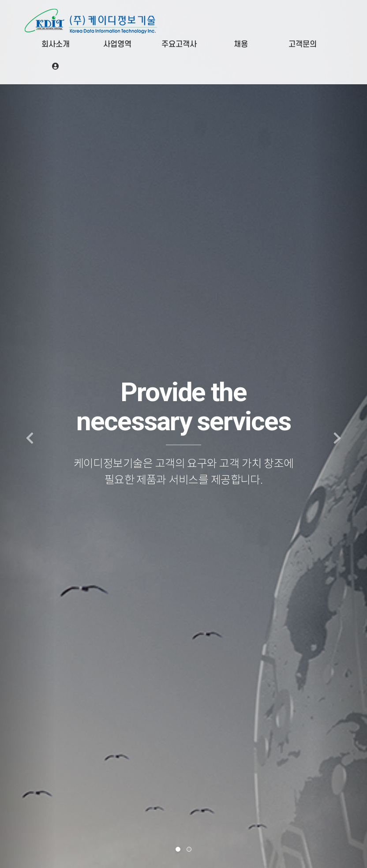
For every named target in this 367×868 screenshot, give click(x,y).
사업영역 (117, 44)
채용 (241, 44)
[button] (28, 434)
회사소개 (56, 44)
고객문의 (303, 44)
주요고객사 (179, 44)
